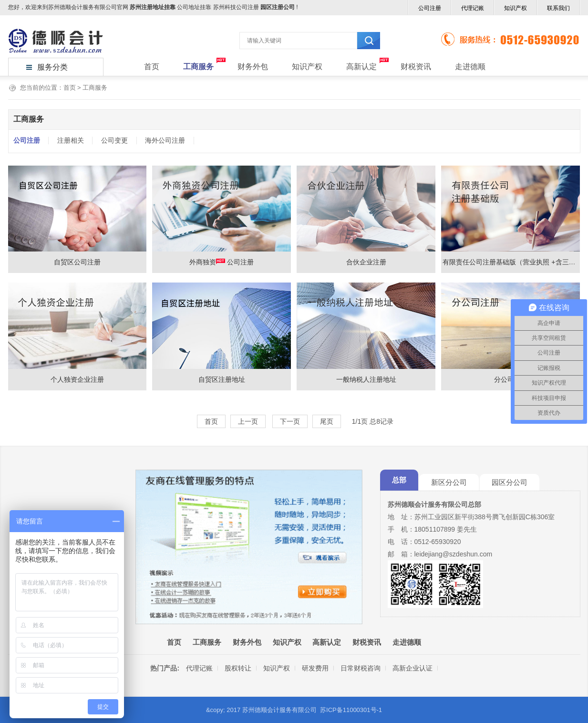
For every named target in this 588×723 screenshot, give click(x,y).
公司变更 (114, 140)
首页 (152, 67)
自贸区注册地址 (222, 379)
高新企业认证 (413, 668)
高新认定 (361, 67)
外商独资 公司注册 (222, 262)
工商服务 (198, 67)
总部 (399, 480)
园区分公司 (510, 482)
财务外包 (253, 67)
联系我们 (558, 8)
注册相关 (71, 140)
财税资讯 (416, 67)
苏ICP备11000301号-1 (351, 710)
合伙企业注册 (366, 262)
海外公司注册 (165, 140)
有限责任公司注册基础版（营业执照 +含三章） (512, 262)
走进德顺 (470, 67)
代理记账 (473, 8)
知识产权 (516, 8)
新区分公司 (449, 482)
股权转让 (238, 668)
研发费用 (315, 668)
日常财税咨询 (361, 668)
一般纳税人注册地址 (366, 379)
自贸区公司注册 (77, 262)
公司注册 (430, 8)
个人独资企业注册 (77, 379)
